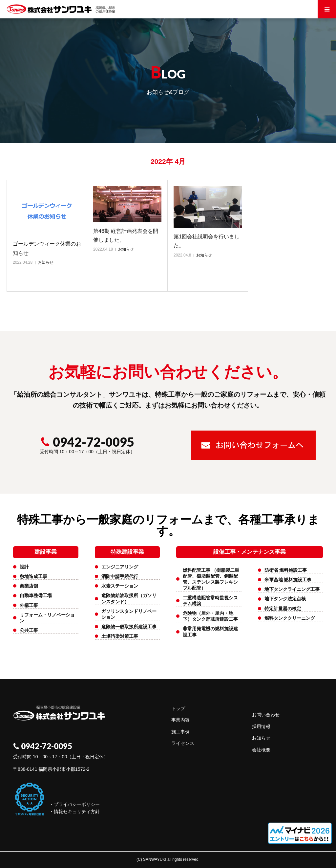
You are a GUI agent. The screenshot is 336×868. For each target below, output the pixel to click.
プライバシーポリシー (77, 804)
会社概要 (261, 750)
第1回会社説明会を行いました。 (207, 241)
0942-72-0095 (87, 442)
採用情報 (261, 726)
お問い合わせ (266, 715)
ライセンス (183, 743)
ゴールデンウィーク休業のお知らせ (47, 248)
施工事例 (180, 732)
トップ (178, 708)
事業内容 (180, 720)
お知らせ (46, 262)
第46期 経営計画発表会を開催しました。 (126, 235)
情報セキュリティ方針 (77, 812)
